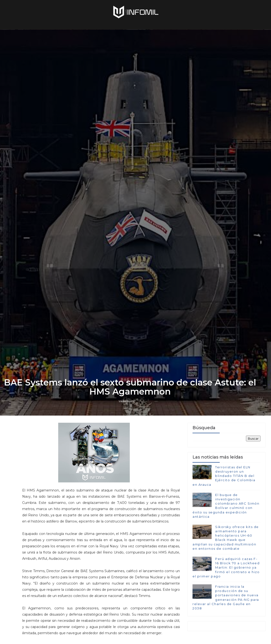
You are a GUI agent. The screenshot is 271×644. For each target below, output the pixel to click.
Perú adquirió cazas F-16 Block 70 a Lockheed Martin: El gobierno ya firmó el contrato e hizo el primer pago (226, 567)
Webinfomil (127, 401)
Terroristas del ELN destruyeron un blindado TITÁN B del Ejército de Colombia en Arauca (224, 476)
